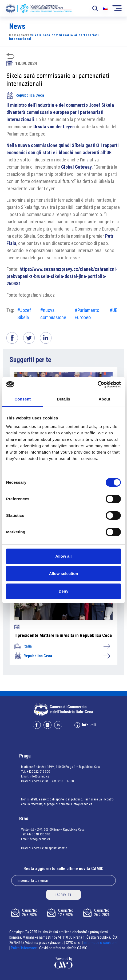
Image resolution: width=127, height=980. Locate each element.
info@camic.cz (40, 776)
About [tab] (104, 399)
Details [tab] (63, 399)
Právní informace (24, 948)
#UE (114, 310)
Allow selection (63, 574)
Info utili (85, 725)
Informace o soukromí (100, 943)
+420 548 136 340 (38, 834)
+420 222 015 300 (38, 772)
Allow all (64, 556)
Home (14, 35)
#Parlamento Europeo (87, 314)
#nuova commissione (53, 314)
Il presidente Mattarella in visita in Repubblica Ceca (63, 635)
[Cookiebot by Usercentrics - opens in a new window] (98, 384)
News (25, 35)
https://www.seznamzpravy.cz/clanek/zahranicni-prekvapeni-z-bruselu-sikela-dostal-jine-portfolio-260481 (62, 276)
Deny (64, 591)
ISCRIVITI (63, 895)
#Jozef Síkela (24, 314)
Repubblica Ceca (25, 95)
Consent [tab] (23, 399)
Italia (62, 646)
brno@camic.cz (40, 839)
